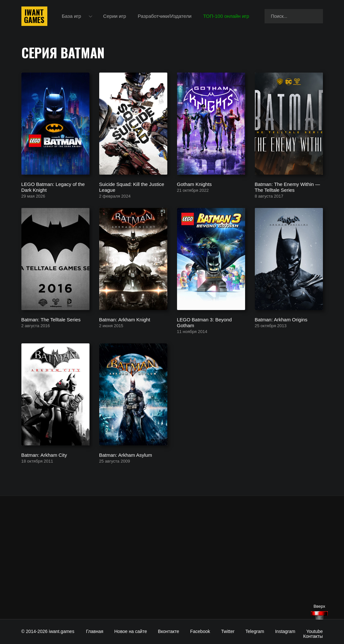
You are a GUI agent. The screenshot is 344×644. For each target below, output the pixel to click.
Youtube (315, 631)
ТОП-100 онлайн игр (226, 16)
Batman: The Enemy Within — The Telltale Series (287, 187)
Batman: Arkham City (44, 455)
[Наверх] (319, 615)
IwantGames (34, 16)
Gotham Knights (195, 184)
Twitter (228, 631)
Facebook (200, 631)
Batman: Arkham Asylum (126, 455)
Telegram (255, 631)
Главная (95, 631)
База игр (72, 16)
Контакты (313, 636)
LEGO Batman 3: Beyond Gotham (204, 322)
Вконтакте (169, 631)
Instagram (285, 631)
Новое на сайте (131, 631)
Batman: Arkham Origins (281, 319)
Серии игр (115, 16)
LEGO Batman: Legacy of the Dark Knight (53, 187)
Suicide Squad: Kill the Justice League (132, 187)
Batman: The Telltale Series (51, 319)
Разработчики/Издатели (165, 16)
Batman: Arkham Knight (125, 319)
